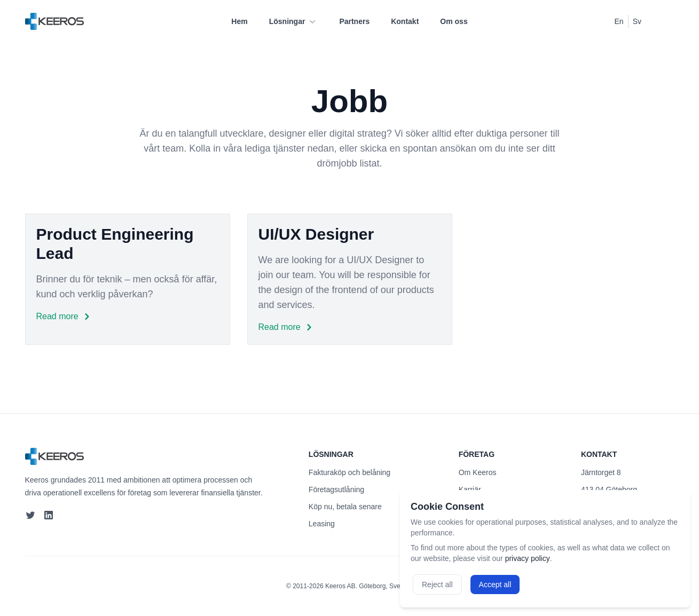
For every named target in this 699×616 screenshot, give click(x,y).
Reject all (437, 585)
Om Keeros (478, 472)
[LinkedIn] (50, 515)
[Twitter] (30, 515)
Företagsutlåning (336, 489)
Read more (65, 317)
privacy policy (528, 558)
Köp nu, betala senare (345, 507)
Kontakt (405, 21)
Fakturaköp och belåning (349, 472)
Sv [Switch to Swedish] (637, 21)
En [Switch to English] (619, 21)
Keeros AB (340, 586)
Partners (354, 21)
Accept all (495, 585)
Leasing (322, 524)
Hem (239, 21)
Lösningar (294, 21)
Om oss (454, 21)
